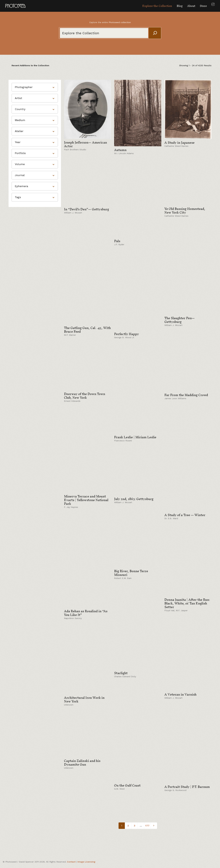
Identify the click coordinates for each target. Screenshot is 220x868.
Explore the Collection (157, 6)
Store (203, 6)
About (191, 6)
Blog (180, 6)
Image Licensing (86, 862)
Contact (71, 862)
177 (147, 826)
